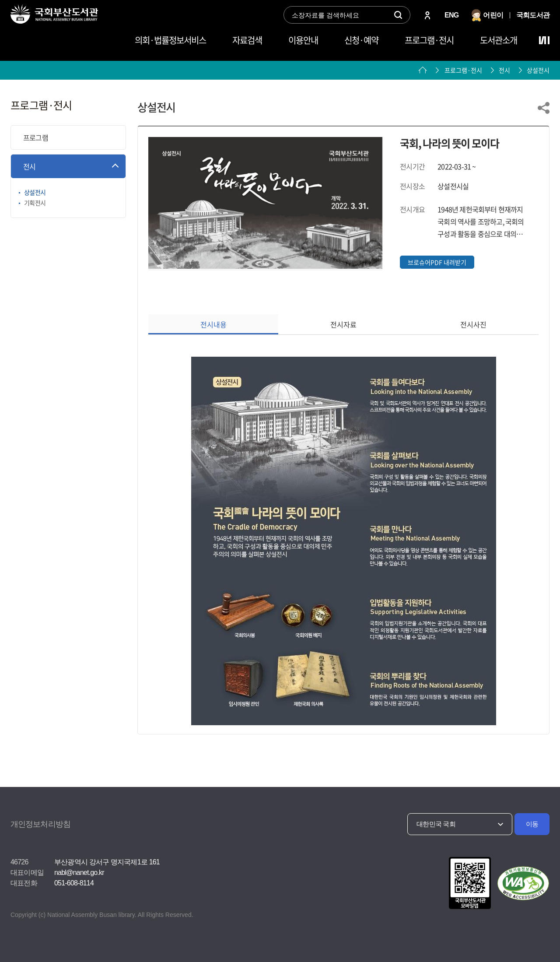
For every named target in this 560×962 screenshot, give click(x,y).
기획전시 (35, 203)
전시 (29, 166)
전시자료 (343, 324)
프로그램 (36, 137)
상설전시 (538, 70)
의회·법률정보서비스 (170, 40)
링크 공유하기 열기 (544, 108)
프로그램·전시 (429, 40)
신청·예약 (361, 40)
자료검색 (247, 40)
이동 (532, 824)
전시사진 (473, 324)
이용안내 (303, 40)
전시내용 (213, 324)
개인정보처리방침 (40, 824)
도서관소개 (499, 40)
